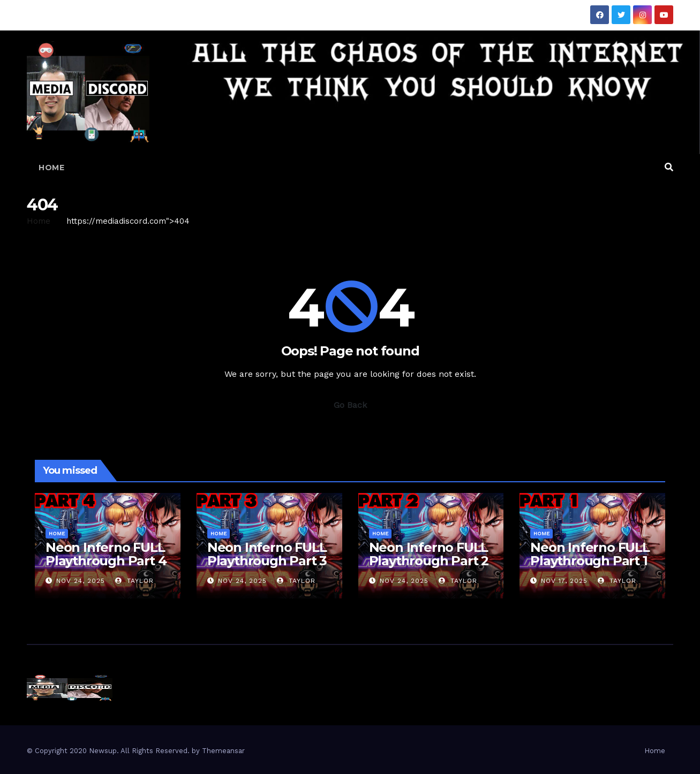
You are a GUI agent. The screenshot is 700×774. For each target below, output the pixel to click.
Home (51, 168)
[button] (669, 167)
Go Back (350, 405)
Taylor (134, 581)
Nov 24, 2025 (81, 581)
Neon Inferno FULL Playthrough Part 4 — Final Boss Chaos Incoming (106, 567)
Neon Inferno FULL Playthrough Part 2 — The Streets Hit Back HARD (429, 567)
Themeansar (223, 751)
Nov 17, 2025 (564, 581)
